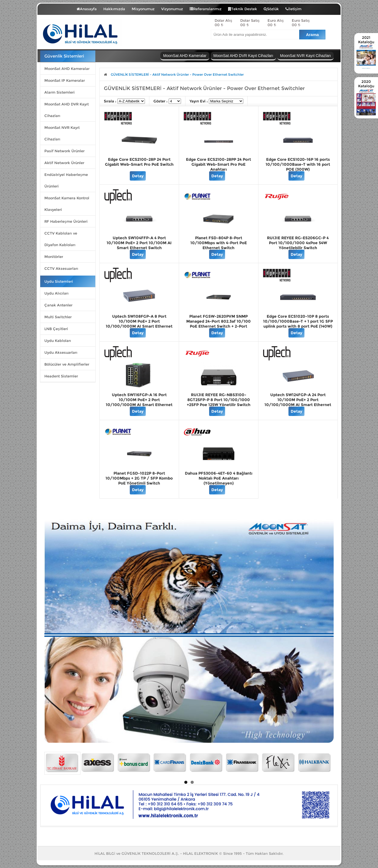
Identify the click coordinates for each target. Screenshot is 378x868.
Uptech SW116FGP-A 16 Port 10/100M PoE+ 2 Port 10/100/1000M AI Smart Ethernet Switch (139, 402)
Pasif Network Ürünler (64, 151)
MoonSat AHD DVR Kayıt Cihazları (67, 110)
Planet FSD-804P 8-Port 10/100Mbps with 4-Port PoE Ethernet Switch (219, 243)
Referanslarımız (206, 9)
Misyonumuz (143, 9)
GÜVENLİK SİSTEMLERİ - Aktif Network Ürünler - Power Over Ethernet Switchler (177, 74)
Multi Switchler (58, 317)
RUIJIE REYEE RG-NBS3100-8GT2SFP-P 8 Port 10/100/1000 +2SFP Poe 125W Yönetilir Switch (219, 400)
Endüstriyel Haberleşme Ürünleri (66, 180)
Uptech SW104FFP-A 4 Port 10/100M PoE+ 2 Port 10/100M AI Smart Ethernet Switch (139, 243)
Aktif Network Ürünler (64, 163)
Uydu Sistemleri (59, 281)
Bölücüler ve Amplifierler (67, 364)
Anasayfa (87, 9)
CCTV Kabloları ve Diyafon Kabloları (61, 239)
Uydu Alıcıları (56, 293)
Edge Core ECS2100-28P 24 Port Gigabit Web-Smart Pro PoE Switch (139, 162)
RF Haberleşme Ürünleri (66, 221)
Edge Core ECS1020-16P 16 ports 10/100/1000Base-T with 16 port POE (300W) (298, 164)
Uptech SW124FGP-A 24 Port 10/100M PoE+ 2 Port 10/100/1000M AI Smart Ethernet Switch (298, 402)
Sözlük (271, 9)
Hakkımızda (114, 9)
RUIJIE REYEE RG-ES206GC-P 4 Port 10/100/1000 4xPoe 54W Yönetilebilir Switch (298, 243)
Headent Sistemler (61, 376)
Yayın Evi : (199, 101)
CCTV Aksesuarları (61, 268)
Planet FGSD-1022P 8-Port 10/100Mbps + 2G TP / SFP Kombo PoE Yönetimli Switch (139, 478)
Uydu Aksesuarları (61, 352)
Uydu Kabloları (58, 341)
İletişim (293, 9)
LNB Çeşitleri (56, 329)
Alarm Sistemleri (60, 92)
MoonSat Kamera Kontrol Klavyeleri (67, 204)
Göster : (161, 101)
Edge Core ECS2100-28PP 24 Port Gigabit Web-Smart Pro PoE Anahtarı (218, 164)
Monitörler (54, 257)
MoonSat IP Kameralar (65, 80)
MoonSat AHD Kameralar (67, 69)
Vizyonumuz (172, 9)
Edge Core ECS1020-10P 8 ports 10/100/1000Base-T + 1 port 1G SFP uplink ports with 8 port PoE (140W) (298, 321)
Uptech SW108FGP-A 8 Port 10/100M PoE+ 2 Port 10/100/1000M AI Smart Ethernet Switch (139, 324)
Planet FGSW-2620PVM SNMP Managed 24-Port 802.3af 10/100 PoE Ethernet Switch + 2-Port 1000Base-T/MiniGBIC (218, 324)
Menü (56, 8)
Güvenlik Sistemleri (64, 56)
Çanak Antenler (58, 305)
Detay (138, 176)
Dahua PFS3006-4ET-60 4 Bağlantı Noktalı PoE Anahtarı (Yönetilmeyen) (219, 478)
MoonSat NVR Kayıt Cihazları (62, 133)
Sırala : (111, 101)
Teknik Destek (243, 9)
